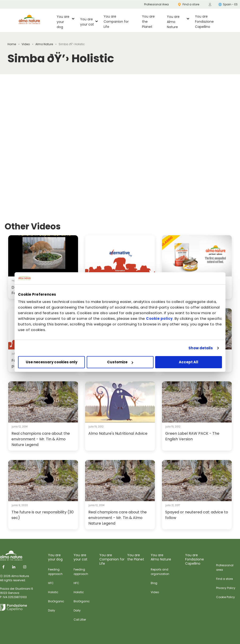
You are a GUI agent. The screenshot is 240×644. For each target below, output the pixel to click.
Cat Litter (80, 620)
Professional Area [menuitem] (156, 4)
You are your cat (87, 22)
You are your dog (63, 22)
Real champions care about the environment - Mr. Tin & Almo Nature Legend (41, 439)
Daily (52, 610)
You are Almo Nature (173, 22)
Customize (120, 362)
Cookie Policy (225, 597)
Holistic (53, 592)
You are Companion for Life (116, 22)
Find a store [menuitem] (189, 4)
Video (26, 44)
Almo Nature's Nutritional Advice (118, 433)
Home (12, 44)
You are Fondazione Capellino (204, 22)
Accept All (189, 362)
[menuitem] (210, 4)
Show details (201, 348)
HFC (51, 583)
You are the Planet (148, 22)
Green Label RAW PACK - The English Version (192, 436)
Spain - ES (228, 4)
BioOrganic (56, 601)
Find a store (224, 579)
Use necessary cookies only (52, 362)
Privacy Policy (226, 588)
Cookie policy (159, 318)
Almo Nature (44, 44)
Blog (154, 583)
